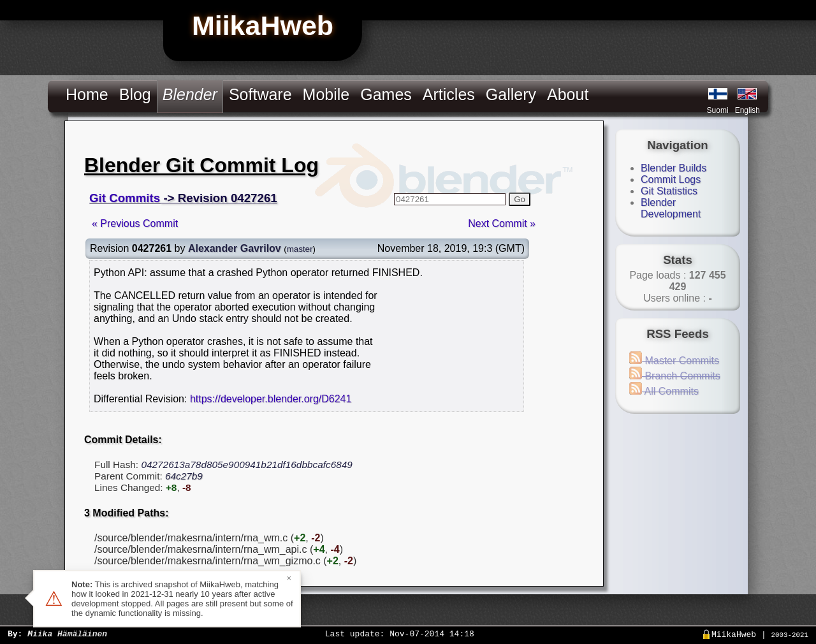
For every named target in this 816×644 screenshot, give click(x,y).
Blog (135, 94)
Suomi (718, 110)
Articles (449, 94)
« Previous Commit (135, 223)
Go (520, 199)
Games (386, 94)
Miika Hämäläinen (67, 633)
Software (260, 94)
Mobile (326, 94)
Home (87, 94)
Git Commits (125, 198)
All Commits (664, 391)
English (747, 110)
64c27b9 (184, 476)
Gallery (511, 94)
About (568, 94)
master (300, 249)
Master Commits (674, 361)
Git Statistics (669, 191)
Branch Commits (675, 376)
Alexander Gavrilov (235, 248)
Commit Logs (671, 179)
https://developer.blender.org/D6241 (271, 399)
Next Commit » (502, 223)
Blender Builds (674, 168)
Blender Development (671, 208)
